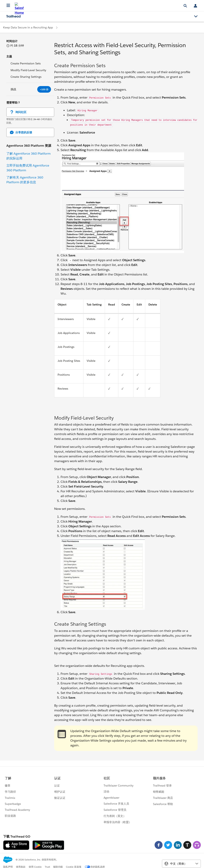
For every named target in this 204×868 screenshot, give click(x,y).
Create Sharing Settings (26, 77)
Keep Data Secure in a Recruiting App (28, 27)
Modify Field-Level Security (28, 70)
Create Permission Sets (26, 63)
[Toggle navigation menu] (196, 16)
